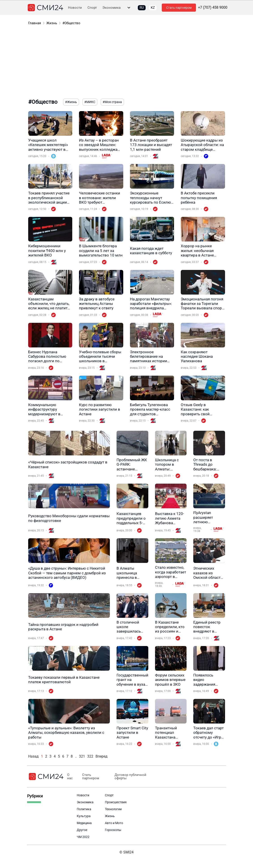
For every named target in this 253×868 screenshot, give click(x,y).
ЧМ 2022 (83, 837)
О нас (70, 777)
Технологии (113, 809)
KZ (153, 8)
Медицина (84, 823)
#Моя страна (112, 102)
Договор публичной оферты (130, 777)
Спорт (92, 8)
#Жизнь (71, 102)
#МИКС (90, 102)
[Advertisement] (127, 63)
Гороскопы (113, 830)
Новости (75, 8)
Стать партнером (179, 8)
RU (142, 8)
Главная (35, 23)
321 (82, 756)
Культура (84, 816)
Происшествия (116, 802)
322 (90, 756)
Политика (84, 809)
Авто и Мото (114, 823)
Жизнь (52, 23)
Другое (82, 830)
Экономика (112, 8)
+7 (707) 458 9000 (213, 8)
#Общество (71, 23)
